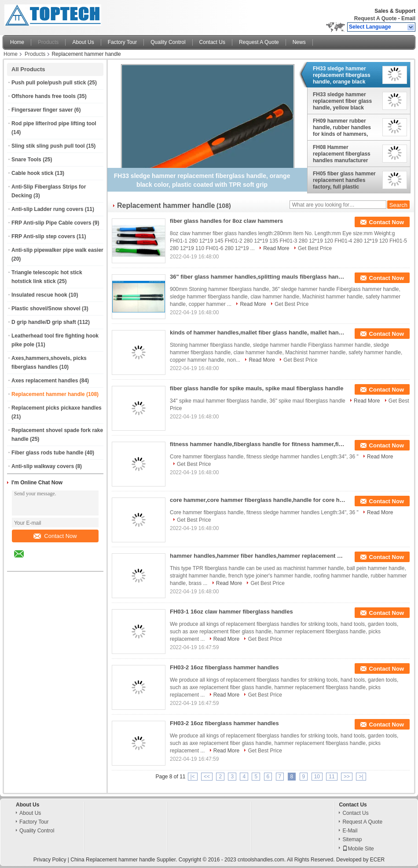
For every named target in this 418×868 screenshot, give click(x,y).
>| (361, 777)
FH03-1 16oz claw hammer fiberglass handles (231, 612)
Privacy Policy (50, 860)
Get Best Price (315, 248)
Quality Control (168, 42)
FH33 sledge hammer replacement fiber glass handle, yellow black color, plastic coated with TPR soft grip (344, 101)
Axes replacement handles (45, 381)
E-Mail (350, 831)
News (299, 42)
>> (347, 777)
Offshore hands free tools (44, 96)
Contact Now (55, 536)
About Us (83, 42)
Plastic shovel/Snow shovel (46, 309)
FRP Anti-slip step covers (43, 236)
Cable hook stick (32, 173)
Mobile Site (358, 849)
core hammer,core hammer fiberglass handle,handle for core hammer (258, 500)
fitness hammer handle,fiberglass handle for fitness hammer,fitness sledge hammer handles (258, 444)
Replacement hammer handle (48, 394)
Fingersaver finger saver (42, 110)
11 (332, 777)
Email (408, 18)
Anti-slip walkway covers (43, 466)
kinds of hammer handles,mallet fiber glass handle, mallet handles (258, 332)
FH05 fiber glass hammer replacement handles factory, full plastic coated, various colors (344, 180)
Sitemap (352, 839)
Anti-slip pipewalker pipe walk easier (57, 250)
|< (193, 777)
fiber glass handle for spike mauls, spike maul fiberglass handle (257, 388)
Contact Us (212, 42)
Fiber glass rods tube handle (47, 453)
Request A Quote (375, 18)
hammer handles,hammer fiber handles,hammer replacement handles (258, 556)
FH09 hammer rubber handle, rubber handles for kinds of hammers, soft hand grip (342, 127)
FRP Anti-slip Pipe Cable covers (51, 223)
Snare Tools (26, 160)
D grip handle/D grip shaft (44, 322)
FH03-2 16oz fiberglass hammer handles (224, 667)
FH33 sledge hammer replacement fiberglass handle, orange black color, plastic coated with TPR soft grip (344, 75)
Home (17, 42)
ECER (377, 860)
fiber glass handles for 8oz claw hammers (226, 221)
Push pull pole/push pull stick (49, 83)
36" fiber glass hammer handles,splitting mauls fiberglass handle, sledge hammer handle (258, 277)
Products (48, 42)
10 (317, 777)
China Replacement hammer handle (113, 860)
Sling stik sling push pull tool (48, 146)
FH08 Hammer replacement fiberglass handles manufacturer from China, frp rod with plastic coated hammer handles (343, 154)
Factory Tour (122, 42)
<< (207, 777)
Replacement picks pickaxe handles (57, 408)
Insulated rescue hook (39, 295)
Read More (276, 248)
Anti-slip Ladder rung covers (47, 209)
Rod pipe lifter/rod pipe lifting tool (54, 123)
